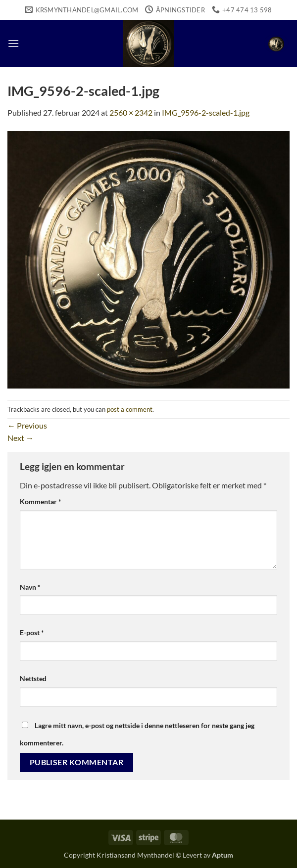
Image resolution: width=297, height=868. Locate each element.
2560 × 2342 (131, 112)
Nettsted (33, 678)
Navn (30, 587)
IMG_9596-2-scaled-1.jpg (206, 112)
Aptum (223, 855)
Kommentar (41, 501)
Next (21, 438)
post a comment (130, 409)
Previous (27, 425)
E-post (32, 632)
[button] (13, 43)
